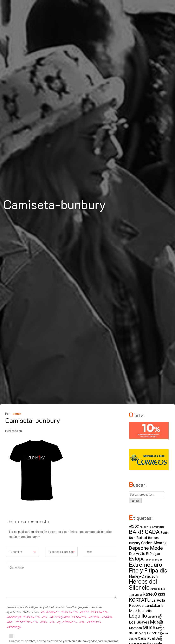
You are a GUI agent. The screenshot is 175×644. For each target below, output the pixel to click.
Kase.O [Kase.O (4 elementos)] (150, 594)
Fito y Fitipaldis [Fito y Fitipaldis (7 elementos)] (148, 571)
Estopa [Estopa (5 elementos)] (137, 559)
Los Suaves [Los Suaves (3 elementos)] (139, 622)
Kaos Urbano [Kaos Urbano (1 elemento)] (135, 595)
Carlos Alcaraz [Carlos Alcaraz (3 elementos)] (154, 543)
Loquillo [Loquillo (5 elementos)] (138, 616)
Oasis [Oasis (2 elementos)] (142, 639)
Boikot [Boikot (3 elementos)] (142, 538)
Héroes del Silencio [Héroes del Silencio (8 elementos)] (143, 585)
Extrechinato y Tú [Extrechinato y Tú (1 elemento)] (154, 560)
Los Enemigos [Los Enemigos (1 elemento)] (155, 617)
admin (17, 414)
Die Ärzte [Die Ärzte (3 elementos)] (137, 554)
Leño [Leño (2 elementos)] (148, 611)
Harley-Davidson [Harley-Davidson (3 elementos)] (143, 576)
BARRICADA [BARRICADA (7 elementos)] (144, 532)
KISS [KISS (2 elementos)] (161, 595)
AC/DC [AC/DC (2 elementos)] (134, 527)
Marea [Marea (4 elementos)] (157, 622)
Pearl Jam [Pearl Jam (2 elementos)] (155, 639)
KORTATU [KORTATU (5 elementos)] (140, 600)
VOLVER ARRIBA (161, 627)
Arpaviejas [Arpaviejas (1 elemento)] (159, 527)
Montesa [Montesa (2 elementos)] (135, 628)
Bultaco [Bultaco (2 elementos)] (153, 538)
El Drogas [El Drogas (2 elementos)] (153, 554)
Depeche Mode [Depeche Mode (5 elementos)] (146, 548)
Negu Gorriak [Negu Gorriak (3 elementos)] (150, 633)
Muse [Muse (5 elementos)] (149, 627)
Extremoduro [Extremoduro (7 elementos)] (146, 565)
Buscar (135, 501)
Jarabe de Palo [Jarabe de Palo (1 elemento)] (158, 589)
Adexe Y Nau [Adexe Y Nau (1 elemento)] (146, 527)
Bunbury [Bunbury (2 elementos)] (135, 543)
